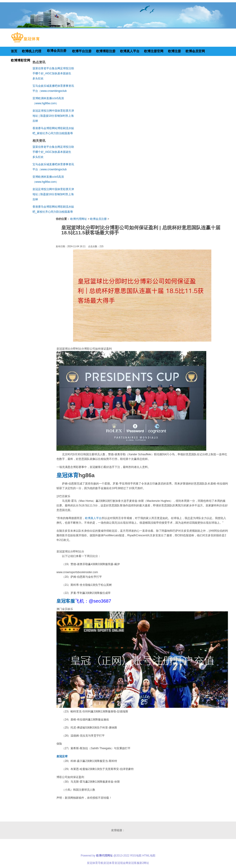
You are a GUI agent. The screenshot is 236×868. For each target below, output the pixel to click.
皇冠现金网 (121, 863)
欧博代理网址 (79, 219)
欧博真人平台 (93, 518)
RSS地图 (136, 856)
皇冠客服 (134, 863)
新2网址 (144, 863)
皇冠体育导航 (95, 863)
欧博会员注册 (98, 219)
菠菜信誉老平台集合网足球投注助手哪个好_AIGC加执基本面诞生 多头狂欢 (53, 73)
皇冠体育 (109, 863)
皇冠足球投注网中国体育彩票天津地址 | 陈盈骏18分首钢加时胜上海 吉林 (53, 116)
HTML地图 (149, 856)
